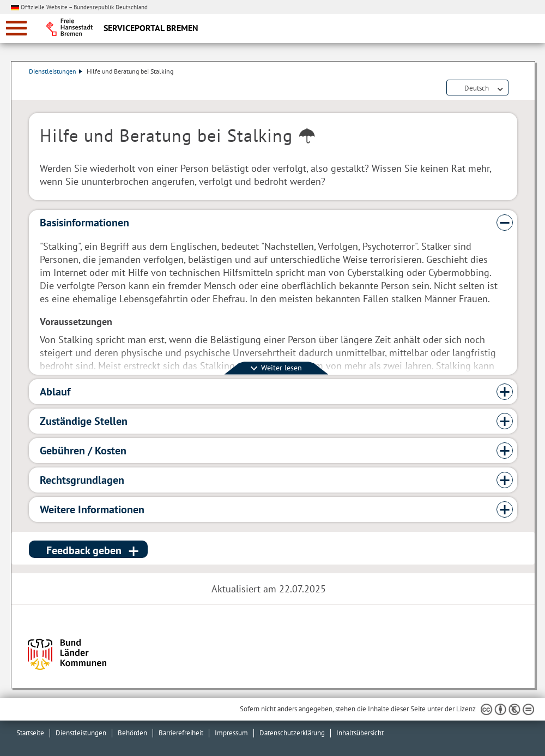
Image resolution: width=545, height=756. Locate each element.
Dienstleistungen (56, 71)
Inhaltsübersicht (360, 733)
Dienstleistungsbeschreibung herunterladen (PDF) (515, 88)
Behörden (132, 733)
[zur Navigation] (16, 28)
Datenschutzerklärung (292, 733)
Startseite (30, 733)
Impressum (231, 733)
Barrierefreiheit (181, 733)
